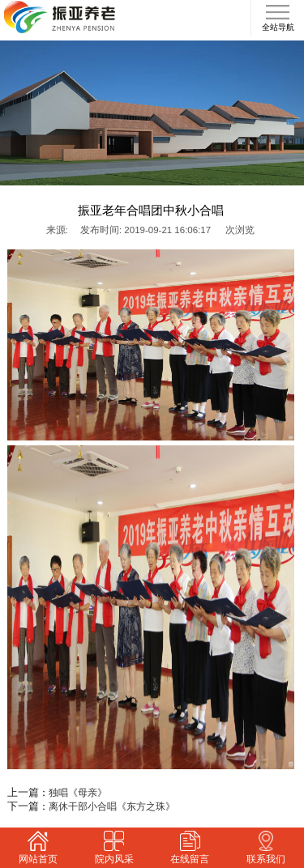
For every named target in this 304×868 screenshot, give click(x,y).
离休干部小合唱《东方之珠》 (112, 806)
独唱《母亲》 (78, 793)
